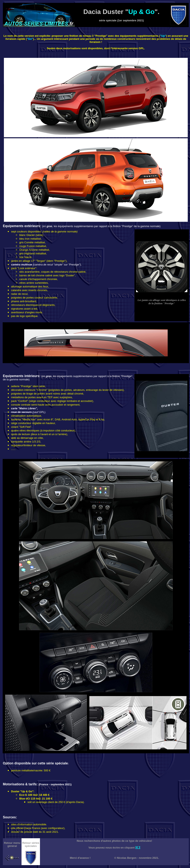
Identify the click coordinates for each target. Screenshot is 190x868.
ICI (138, 847)
